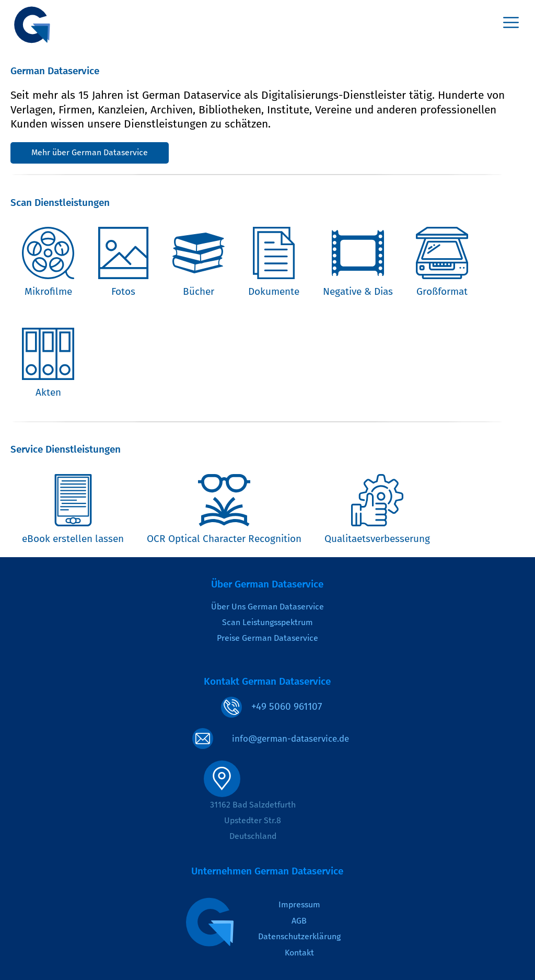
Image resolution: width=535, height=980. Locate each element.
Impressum (299, 904)
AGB (299, 921)
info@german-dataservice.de (290, 739)
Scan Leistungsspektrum (267, 622)
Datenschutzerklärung (299, 936)
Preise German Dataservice (267, 638)
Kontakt (299, 953)
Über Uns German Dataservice (267, 607)
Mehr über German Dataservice (90, 152)
